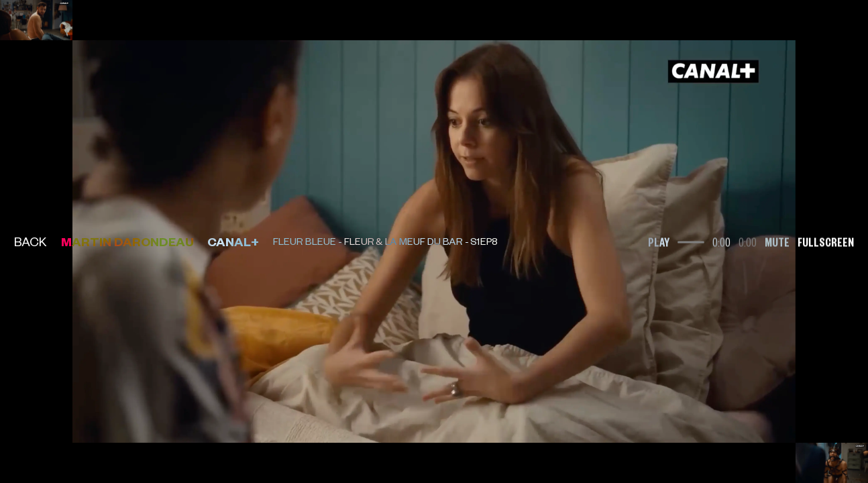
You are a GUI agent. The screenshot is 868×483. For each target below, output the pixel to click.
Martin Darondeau (127, 241)
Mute (777, 241)
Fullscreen (826, 241)
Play (659, 241)
